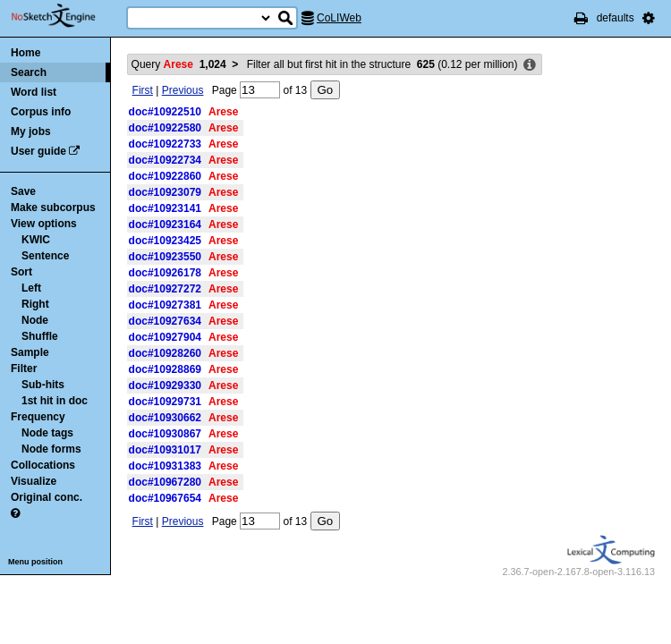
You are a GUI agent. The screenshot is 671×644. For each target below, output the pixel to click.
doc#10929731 (165, 402)
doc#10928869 (165, 369)
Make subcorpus (53, 208)
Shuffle (40, 336)
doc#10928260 (165, 353)
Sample (30, 352)
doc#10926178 (165, 273)
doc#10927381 (165, 305)
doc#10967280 (165, 482)
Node (35, 320)
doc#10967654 (165, 498)
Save (23, 191)
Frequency (38, 417)
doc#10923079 (165, 192)
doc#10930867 (165, 434)
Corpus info (41, 112)
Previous (183, 90)
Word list (34, 92)
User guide (38, 151)
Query (179, 64)
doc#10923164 (165, 225)
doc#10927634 (165, 321)
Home (25, 53)
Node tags (47, 433)
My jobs (31, 131)
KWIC (36, 240)
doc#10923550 (165, 257)
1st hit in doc (55, 401)
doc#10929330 (165, 386)
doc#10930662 (165, 418)
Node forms (51, 449)
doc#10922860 (165, 176)
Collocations (43, 465)
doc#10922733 (165, 144)
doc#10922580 (165, 128)
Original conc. (47, 497)
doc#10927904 (165, 337)
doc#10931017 (165, 450)
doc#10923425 (165, 241)
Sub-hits (43, 385)
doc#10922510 (165, 112)
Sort (21, 272)
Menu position (35, 562)
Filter (24, 369)
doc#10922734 (165, 160)
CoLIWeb (339, 18)
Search (29, 72)
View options (44, 224)
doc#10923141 (165, 208)
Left (31, 288)
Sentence (45, 256)
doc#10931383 (165, 466)
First (143, 90)
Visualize (34, 481)
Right (35, 304)
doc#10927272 (165, 289)
